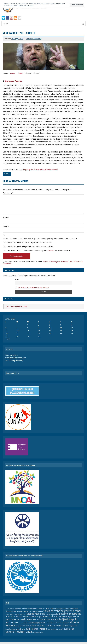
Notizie (7, 174)
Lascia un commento (34, 39)
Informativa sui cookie (26, 6)
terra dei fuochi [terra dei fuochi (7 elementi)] (57, 629)
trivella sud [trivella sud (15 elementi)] (68, 629)
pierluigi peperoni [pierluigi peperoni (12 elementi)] (37, 623)
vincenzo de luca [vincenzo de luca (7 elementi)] (37, 632)
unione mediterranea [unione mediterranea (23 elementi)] (19, 632)
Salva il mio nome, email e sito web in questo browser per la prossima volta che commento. (40, 239)
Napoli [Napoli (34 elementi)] (64, 619)
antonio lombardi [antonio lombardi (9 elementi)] (22, 609)
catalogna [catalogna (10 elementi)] (59, 609)
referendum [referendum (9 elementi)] (27, 626)
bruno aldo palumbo (43, 169)
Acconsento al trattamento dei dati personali (34, 288)
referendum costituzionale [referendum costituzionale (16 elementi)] (47, 626)
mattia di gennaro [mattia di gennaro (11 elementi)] (38, 616)
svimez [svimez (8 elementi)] (50, 629)
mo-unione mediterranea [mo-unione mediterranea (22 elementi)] (21, 619)
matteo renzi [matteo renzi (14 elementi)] (12, 616)
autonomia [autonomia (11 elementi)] (34, 609)
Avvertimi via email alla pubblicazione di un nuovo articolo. (30, 246)
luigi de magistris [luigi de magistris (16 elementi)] (36, 614)
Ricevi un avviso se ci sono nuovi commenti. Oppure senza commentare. (37, 250)
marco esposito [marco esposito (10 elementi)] (52, 614)
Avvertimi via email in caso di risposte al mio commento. (28, 243)
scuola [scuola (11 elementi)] (8, 629)
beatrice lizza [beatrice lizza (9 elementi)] (44, 609)
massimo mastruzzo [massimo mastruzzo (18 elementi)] (70, 614)
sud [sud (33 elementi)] (23, 629)
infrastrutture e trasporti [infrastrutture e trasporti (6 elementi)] (12, 614)
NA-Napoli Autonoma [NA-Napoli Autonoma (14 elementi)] (48, 620)
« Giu (8, 339)
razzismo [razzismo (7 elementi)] (19, 626)
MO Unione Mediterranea (17, 306)
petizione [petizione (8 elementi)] (26, 623)
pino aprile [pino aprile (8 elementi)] (49, 623)
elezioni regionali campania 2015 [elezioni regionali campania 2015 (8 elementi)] (22, 611)
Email (6, 226)
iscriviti (51, 250)
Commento (8, 193)
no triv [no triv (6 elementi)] (21, 623)
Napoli (55, 169)
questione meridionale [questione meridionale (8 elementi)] (60, 623)
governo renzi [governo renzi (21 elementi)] (72, 611)
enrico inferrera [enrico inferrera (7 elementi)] (38, 611)
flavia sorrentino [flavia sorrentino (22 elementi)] (54, 611)
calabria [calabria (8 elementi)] (52, 609)
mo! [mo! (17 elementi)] (77, 616)
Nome (6, 218)
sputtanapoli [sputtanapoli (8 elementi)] (15, 629)
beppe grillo (28, 169)
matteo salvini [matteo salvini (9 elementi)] (24, 617)
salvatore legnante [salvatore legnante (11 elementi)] (69, 626)
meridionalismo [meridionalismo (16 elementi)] (55, 616)
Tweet (12, 74)
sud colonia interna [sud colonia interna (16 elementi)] (36, 629)
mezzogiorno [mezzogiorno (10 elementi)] (69, 616)
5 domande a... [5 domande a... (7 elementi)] (10, 609)
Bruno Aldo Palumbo (13, 81)
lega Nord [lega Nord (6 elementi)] (23, 614)
